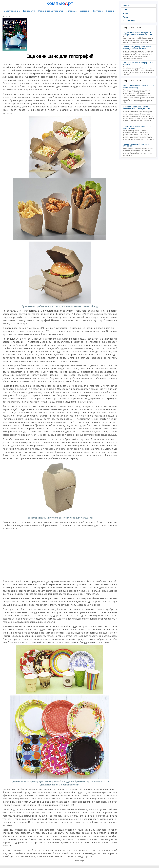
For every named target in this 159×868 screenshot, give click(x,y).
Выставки (85, 11)
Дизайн (110, 11)
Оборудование (12, 11)
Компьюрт (60, 3)
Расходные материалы (50, 11)
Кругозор (98, 11)
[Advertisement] (60, 555)
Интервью (71, 11)
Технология (29, 11)
